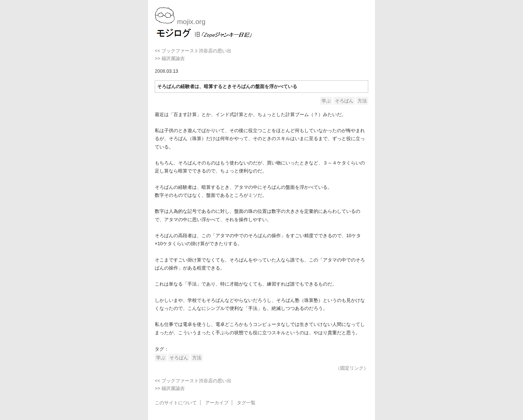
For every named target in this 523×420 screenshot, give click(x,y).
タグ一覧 (246, 403)
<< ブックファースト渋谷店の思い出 (193, 51)
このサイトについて (176, 403)
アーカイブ (217, 403)
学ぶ (326, 101)
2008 (160, 71)
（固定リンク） (352, 368)
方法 (362, 101)
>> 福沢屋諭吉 (170, 58)
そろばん (344, 101)
